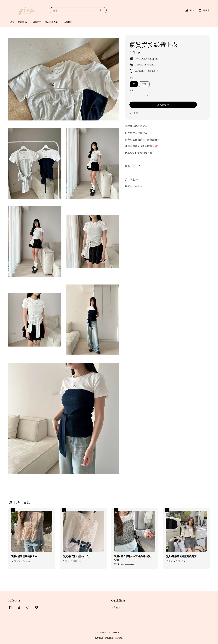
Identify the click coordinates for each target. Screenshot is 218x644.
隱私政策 (109, 638)
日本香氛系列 (51, 22)
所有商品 (22, 22)
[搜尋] (102, 10)
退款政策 (119, 638)
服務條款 (99, 638)
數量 (132, 90)
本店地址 (68, 22)
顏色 (132, 78)
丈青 (144, 84)
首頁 (12, 22)
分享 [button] (134, 113)
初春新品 (37, 22)
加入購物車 (163, 105)
